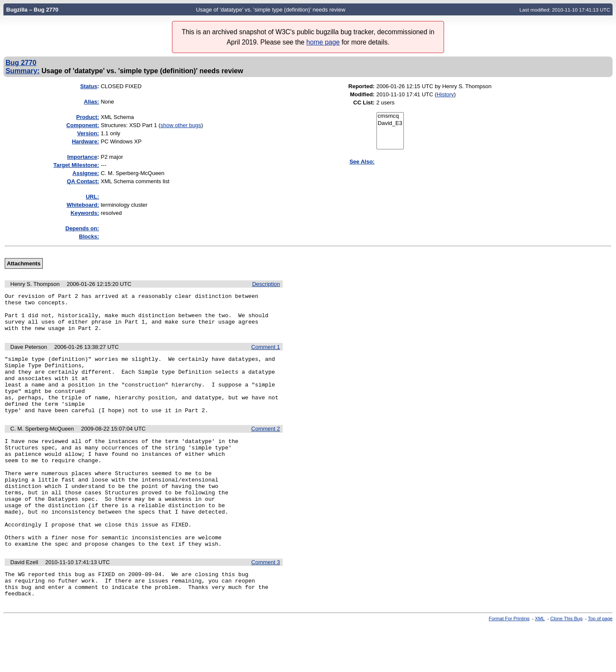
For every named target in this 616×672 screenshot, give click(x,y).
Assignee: (86, 173)
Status (89, 86)
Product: (87, 117)
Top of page (600, 665)
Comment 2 (265, 448)
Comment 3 (265, 603)
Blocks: (89, 236)
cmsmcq (390, 116)
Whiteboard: (83, 205)
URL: (92, 197)
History (445, 94)
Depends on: (82, 228)
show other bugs (181, 125)
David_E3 (390, 123)
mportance (82, 157)
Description (266, 284)
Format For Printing (509, 665)
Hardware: (86, 141)
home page (323, 42)
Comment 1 (265, 355)
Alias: (91, 102)
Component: (83, 125)
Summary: (22, 71)
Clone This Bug (566, 665)
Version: (88, 133)
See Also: (362, 162)
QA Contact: (83, 181)
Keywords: (85, 213)
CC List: (364, 103)
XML (540, 665)
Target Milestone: (76, 165)
